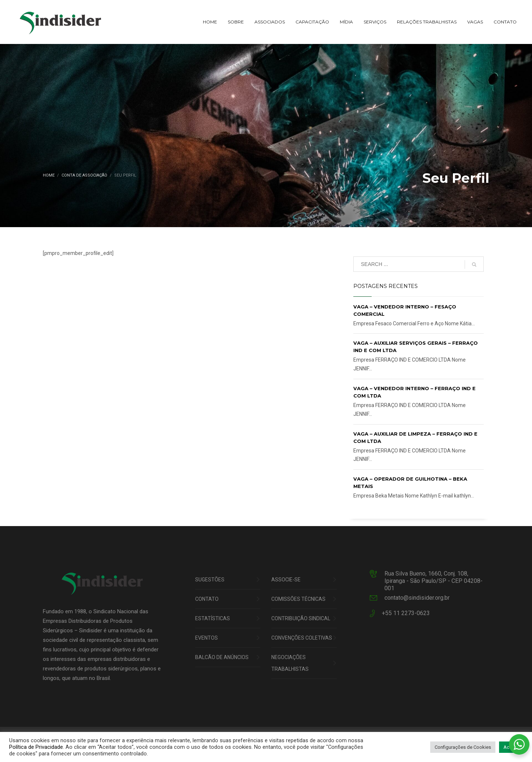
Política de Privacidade (36, 747)
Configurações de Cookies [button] (463, 747)
